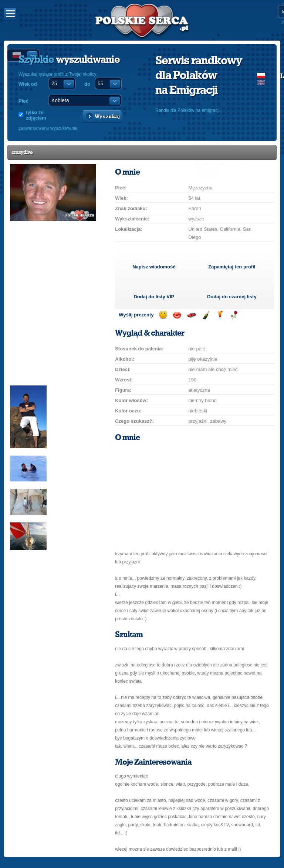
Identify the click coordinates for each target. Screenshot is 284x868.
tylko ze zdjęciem (36, 115)
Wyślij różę (234, 315)
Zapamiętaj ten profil (232, 267)
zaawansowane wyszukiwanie (48, 128)
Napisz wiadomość (154, 267)
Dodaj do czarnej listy (232, 297)
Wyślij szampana (206, 315)
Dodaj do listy (154, 297)
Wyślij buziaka (177, 315)
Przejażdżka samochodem (191, 315)
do (87, 84)
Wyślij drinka (220, 315)
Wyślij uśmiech (163, 315)
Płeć (23, 101)
